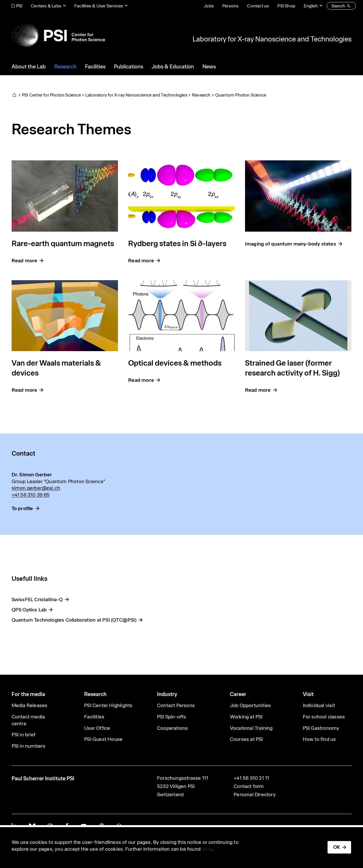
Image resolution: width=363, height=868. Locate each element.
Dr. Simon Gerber (32, 475)
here (207, 849)
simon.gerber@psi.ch (36, 488)
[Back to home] (58, 35)
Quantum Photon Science (241, 95)
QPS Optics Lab (29, 610)
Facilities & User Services (99, 6)
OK (337, 847)
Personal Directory (255, 794)
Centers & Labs (46, 6)
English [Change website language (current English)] (311, 6)
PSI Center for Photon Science (51, 95)
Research (201, 95)
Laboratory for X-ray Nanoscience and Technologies (272, 39)
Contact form (249, 786)
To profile (22, 508)
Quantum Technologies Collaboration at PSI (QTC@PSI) (74, 620)
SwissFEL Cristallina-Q (37, 599)
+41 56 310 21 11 (251, 778)
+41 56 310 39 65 (31, 495)
